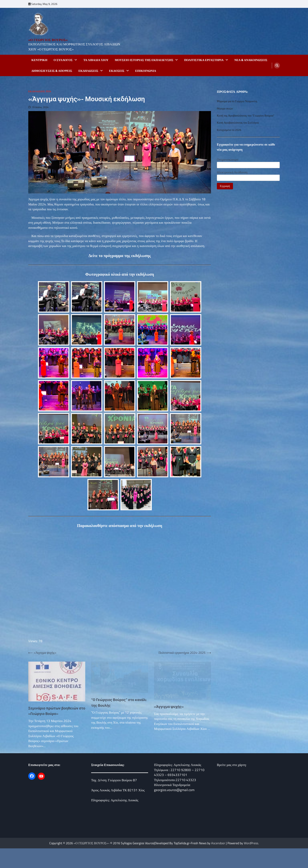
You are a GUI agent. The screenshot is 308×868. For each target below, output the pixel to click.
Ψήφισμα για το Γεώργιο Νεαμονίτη (237, 101)
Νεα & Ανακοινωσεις (251, 60)
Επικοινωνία (146, 71)
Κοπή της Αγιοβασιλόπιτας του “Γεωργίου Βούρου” (246, 116)
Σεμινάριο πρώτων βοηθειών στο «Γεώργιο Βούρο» (57, 731)
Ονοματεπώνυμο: (228, 160)
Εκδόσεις (117, 71)
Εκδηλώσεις (88, 71)
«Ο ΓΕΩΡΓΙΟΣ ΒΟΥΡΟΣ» (48, 40)
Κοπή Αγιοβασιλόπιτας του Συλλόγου (238, 123)
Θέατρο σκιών (225, 108)
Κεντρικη (39, 60)
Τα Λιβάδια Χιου (96, 60)
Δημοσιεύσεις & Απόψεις (52, 71)
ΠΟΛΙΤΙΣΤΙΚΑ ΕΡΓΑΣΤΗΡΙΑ (204, 60)
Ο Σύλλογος (63, 60)
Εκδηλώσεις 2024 (40, 91)
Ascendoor (218, 863)
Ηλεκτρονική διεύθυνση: (232, 172)
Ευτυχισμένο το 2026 (229, 130)
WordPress (251, 863)
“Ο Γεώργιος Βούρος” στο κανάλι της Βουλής (119, 703)
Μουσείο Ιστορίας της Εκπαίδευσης (144, 60)
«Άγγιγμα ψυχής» (169, 707)
